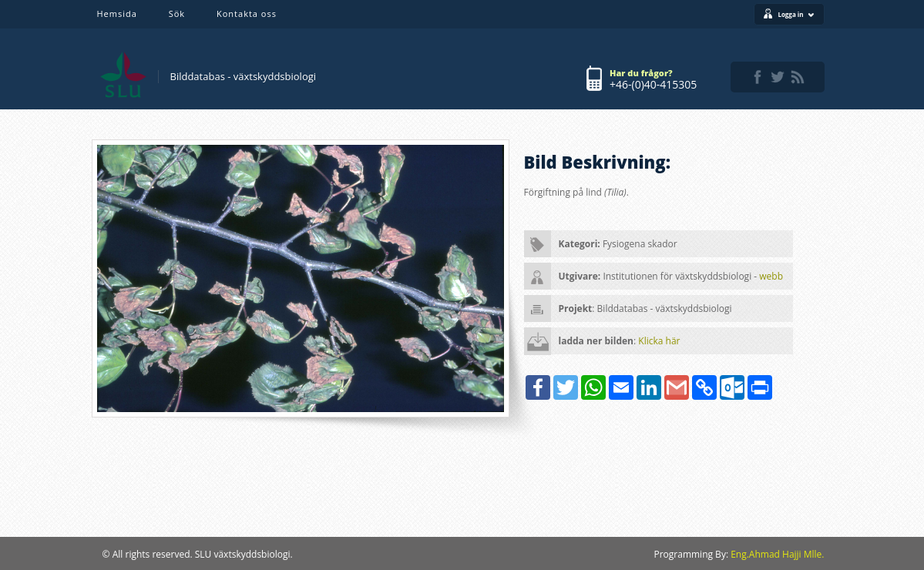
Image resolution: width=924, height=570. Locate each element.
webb (771, 276)
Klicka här (659, 341)
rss (798, 77)
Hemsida (117, 13)
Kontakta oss (247, 13)
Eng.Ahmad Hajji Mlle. (777, 554)
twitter (778, 77)
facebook (758, 77)
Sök (177, 13)
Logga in (796, 14)
